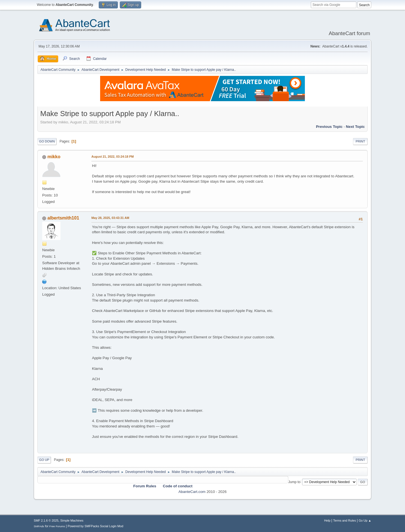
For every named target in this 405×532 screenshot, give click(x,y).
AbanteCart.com (192, 492)
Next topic (355, 127)
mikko (54, 157)
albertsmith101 (63, 218)
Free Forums (57, 526)
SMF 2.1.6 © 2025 (46, 520)
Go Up (44, 460)
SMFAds (39, 526)
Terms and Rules (345, 520)
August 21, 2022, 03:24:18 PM (112, 157)
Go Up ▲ (365, 520)
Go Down (47, 141)
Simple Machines (72, 520)
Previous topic (329, 127)
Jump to (294, 482)
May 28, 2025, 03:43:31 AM (110, 218)
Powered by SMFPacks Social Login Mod (96, 526)
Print (360, 141)
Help (327, 520)
